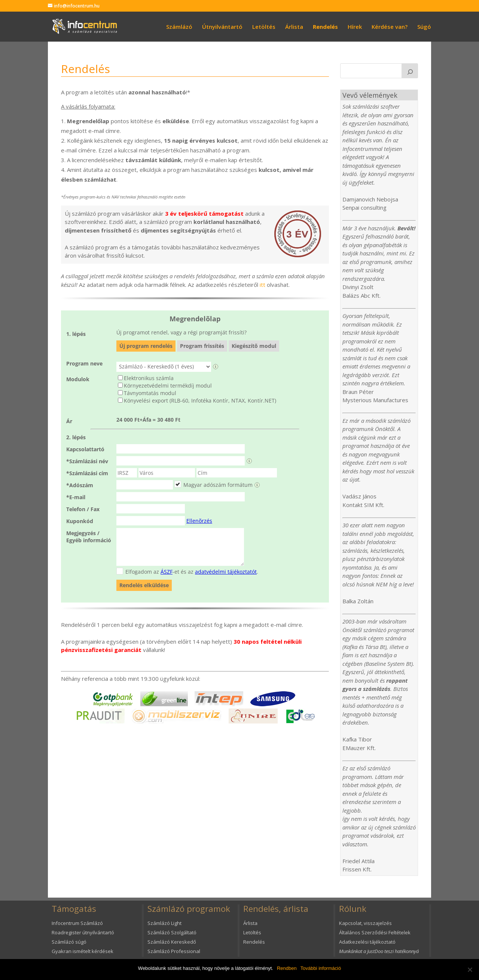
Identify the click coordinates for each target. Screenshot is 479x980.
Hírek (355, 27)
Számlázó (179, 27)
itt (263, 285)
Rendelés (325, 27)
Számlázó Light (164, 923)
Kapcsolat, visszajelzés (365, 923)
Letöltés (264, 27)
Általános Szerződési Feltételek (375, 932)
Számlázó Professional (174, 951)
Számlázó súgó (69, 942)
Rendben (287, 968)
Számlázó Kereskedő (172, 942)
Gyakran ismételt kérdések (83, 951)
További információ (321, 968)
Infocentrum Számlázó (77, 923)
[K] (410, 71)
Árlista (294, 27)
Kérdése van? (390, 27)
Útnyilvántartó (222, 27)
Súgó (424, 27)
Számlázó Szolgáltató (172, 932)
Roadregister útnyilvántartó (83, 932)
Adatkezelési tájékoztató (367, 942)
